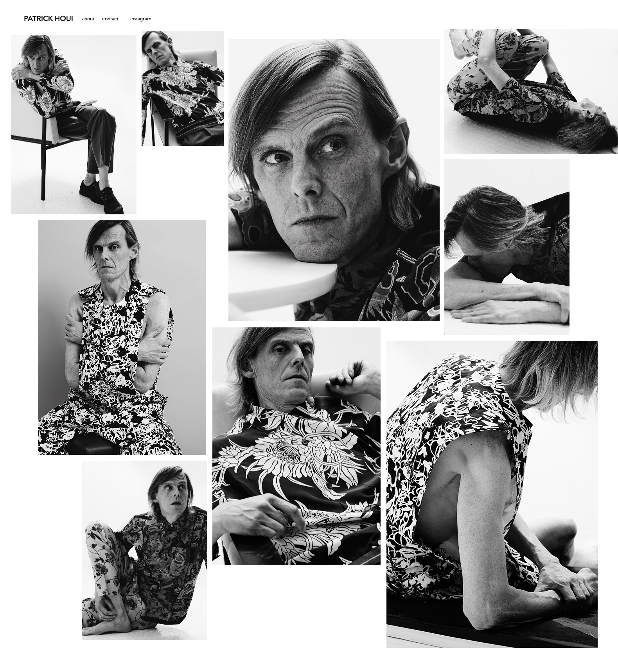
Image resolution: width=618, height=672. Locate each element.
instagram (141, 19)
